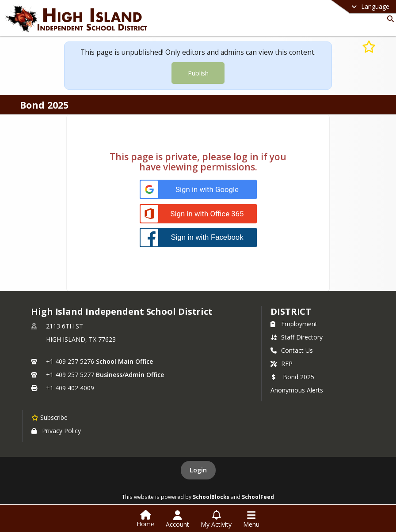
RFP (282, 364)
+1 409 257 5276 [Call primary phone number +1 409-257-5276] (70, 361)
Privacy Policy (56, 431)
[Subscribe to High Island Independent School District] (49, 417)
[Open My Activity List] (216, 519)
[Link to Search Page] (389, 19)
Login (198, 470)
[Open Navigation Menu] (251, 519)
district (291, 311)
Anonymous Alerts (297, 390)
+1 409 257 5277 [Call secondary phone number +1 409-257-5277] (70, 375)
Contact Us (292, 350)
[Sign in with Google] (198, 190)
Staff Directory (297, 337)
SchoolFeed (258, 497)
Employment (294, 324)
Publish (198, 73)
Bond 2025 (292, 377)
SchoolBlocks (211, 497)
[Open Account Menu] (177, 519)
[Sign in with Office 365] (198, 214)
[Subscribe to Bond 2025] (369, 46)
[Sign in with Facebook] (198, 237)
